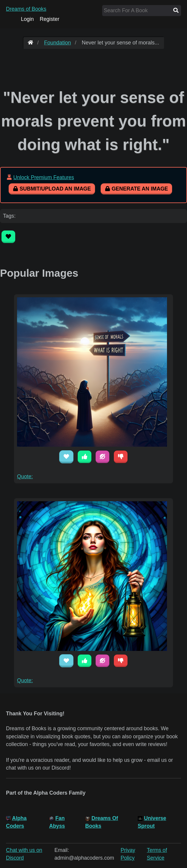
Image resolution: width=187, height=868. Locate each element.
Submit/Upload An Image (52, 189)
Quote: (25, 476)
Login (27, 19)
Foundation (57, 43)
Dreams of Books (26, 9)
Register (50, 19)
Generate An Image (136, 189)
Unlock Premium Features (43, 177)
